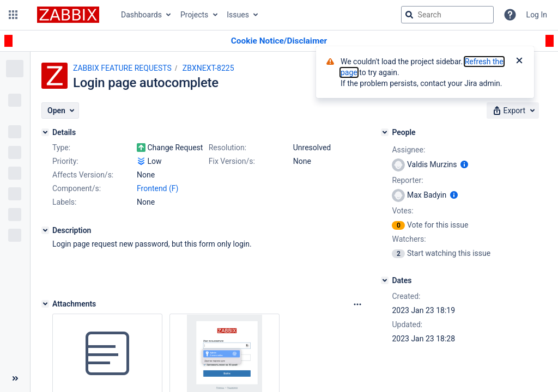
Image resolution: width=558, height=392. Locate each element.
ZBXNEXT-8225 (208, 68)
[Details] (45, 132)
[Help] (510, 15)
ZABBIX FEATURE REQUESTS (122, 68)
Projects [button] (194, 15)
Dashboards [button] (141, 15)
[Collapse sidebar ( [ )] (15, 378)
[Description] (45, 230)
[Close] (519, 62)
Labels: (64, 202)
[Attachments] (45, 304)
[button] (13, 15)
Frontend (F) (157, 188)
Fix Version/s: (232, 161)
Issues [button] (238, 15)
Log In (537, 15)
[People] (385, 132)
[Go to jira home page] (68, 15)
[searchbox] (447, 15)
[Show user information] (464, 164)
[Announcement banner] (279, 41)
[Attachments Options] (357, 304)
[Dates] (385, 280)
